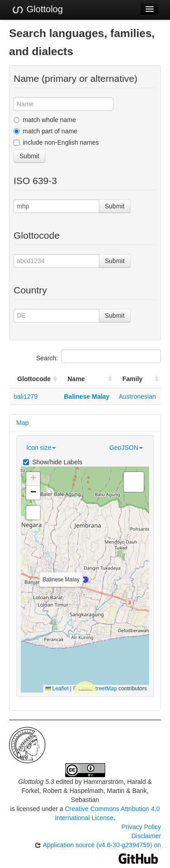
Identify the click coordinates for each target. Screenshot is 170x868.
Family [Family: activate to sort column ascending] (132, 379)
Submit (29, 156)
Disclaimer (146, 836)
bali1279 (26, 396)
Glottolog (37, 9)
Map (22, 423)
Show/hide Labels (53, 462)
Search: (99, 356)
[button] (85, 580)
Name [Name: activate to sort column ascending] (76, 379)
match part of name (46, 131)
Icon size (41, 448)
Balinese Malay (87, 396)
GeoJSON (126, 448)
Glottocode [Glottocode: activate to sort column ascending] (34, 379)
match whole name (45, 120)
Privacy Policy (141, 827)
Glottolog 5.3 (36, 782)
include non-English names (56, 142)
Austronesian (137, 396)
